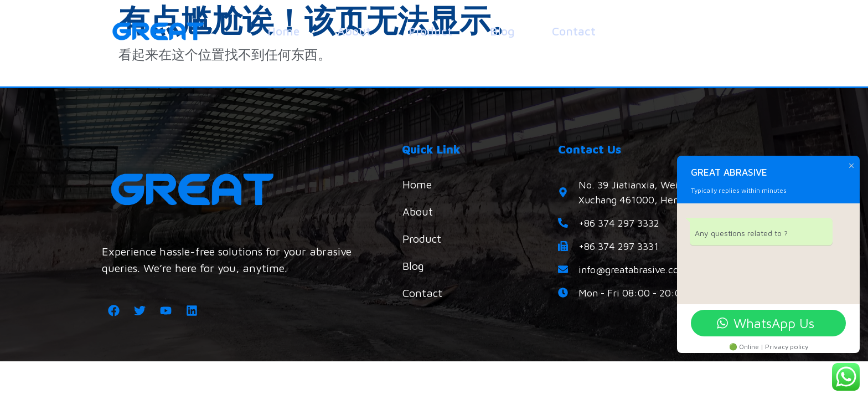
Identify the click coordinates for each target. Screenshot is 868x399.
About (354, 31)
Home (283, 31)
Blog (502, 31)
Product (430, 31)
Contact (574, 31)
